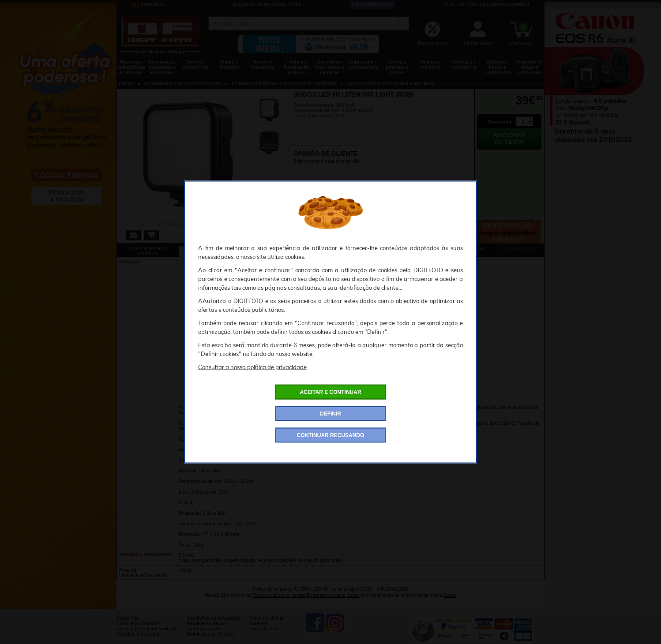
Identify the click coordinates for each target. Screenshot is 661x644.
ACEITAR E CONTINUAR (330, 392)
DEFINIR (330, 414)
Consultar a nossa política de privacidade (252, 367)
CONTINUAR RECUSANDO (331, 435)
